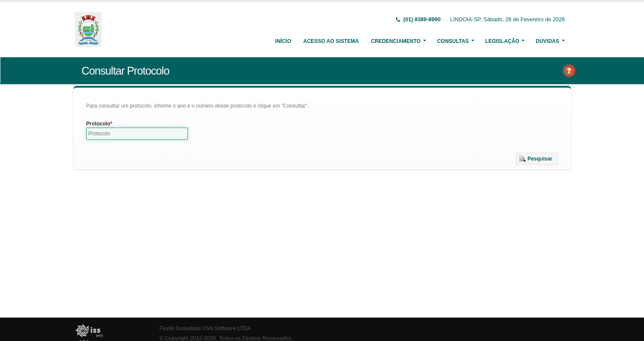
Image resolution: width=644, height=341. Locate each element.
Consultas (453, 41)
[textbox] (137, 134)
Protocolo (98, 124)
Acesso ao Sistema (331, 41)
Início (283, 41)
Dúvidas (547, 41)
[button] (537, 159)
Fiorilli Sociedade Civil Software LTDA (205, 328)
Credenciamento (396, 41)
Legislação (502, 41)
